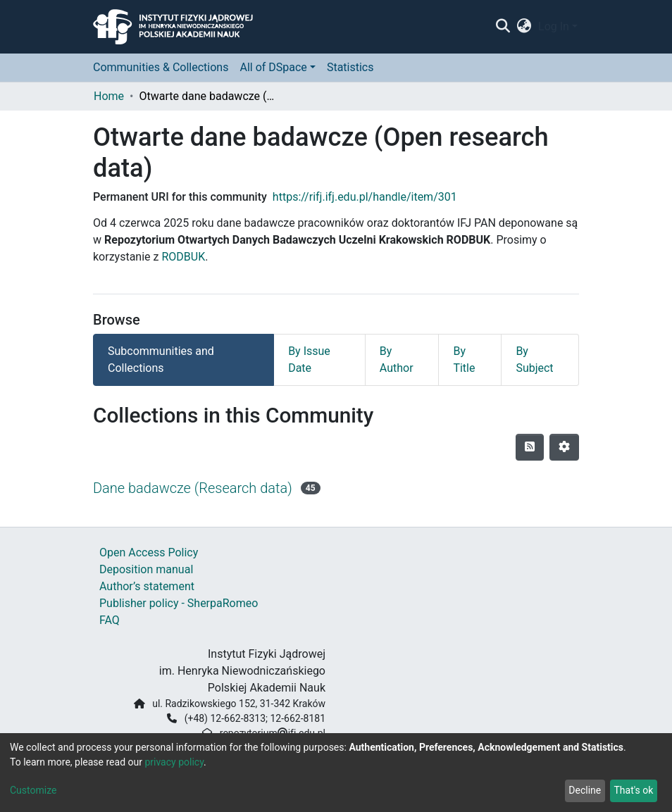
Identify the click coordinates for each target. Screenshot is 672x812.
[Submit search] (503, 27)
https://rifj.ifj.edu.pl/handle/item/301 (365, 197)
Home (109, 96)
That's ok (633, 790)
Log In (554, 26)
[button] (524, 27)
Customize (33, 790)
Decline (585, 790)
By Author (397, 360)
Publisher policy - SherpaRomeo (179, 603)
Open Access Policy (149, 552)
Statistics (350, 67)
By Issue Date (309, 360)
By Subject (534, 360)
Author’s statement (147, 586)
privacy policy (174, 762)
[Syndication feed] (530, 447)
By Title (464, 360)
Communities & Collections (161, 67)
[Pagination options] (564, 447)
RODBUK (183, 257)
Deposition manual (146, 569)
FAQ (110, 620)
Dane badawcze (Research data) (193, 488)
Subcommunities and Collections (161, 360)
